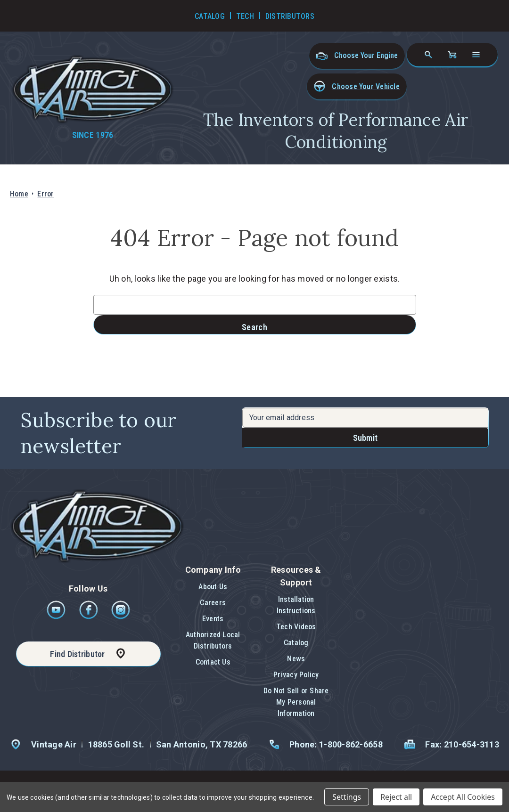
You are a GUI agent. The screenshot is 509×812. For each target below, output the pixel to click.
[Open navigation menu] (476, 55)
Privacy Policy (296, 675)
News (296, 659)
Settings (347, 797)
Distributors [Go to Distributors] (290, 16)
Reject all (396, 797)
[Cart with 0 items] (452, 55)
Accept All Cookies (463, 797)
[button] (357, 86)
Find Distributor (77, 654)
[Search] (428, 55)
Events (213, 619)
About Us (213, 587)
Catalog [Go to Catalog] (210, 16)
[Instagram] (121, 617)
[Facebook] (89, 617)
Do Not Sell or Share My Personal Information (296, 702)
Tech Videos (296, 627)
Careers (213, 603)
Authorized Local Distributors (213, 640)
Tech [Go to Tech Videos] (245, 16)
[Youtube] (57, 617)
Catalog (296, 643)
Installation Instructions (296, 605)
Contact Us (213, 662)
